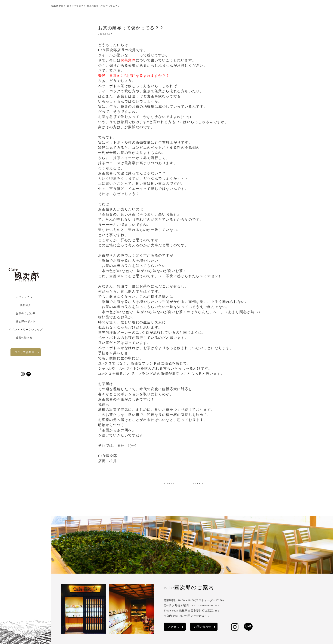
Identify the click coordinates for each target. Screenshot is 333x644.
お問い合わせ (203, 627)
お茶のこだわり (26, 313)
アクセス (174, 627)
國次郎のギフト (26, 321)
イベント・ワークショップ (26, 330)
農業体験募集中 (26, 338)
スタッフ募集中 (25, 352)
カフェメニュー (26, 297)
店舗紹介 (26, 305)
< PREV (169, 483)
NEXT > (198, 483)
